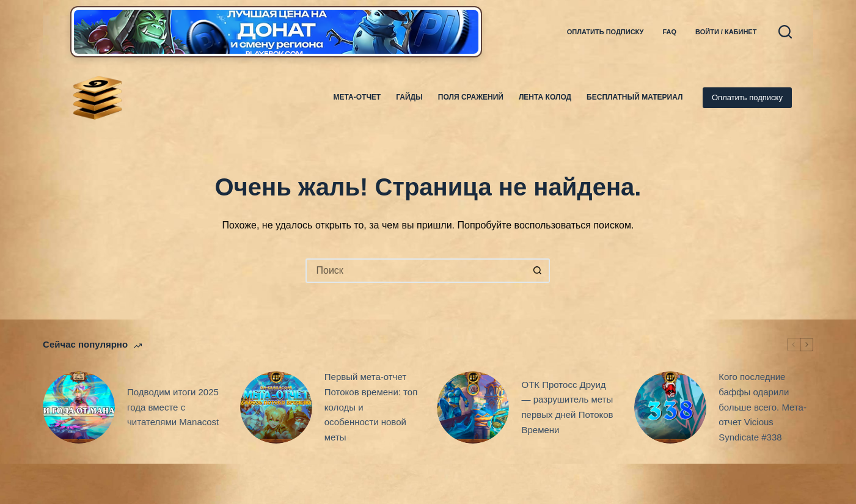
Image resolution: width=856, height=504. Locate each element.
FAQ (669, 32)
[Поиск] (785, 32)
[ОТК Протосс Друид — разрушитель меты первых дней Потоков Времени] (473, 407)
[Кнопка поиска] (538, 271)
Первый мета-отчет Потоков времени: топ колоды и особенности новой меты (371, 407)
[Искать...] (415, 271)
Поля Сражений (471, 97)
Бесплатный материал (635, 97)
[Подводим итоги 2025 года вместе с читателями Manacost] (79, 407)
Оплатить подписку (605, 32)
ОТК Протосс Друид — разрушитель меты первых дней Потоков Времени (567, 407)
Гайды (409, 97)
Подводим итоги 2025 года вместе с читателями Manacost (173, 407)
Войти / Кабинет (726, 32)
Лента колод (545, 97)
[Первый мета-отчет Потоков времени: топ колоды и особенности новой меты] (276, 407)
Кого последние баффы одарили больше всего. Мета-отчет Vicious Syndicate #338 (763, 407)
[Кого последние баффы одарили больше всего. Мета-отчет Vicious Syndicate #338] (670, 407)
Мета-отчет (357, 97)
